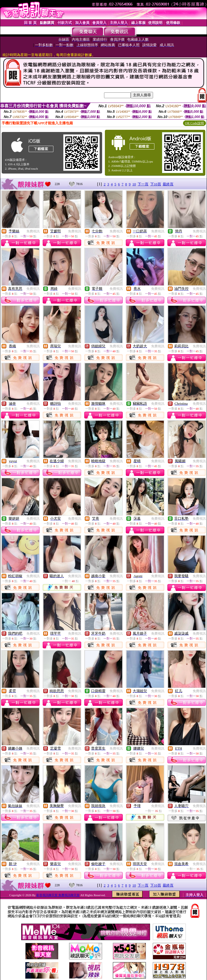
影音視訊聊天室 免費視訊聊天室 (58, 895)
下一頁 (143, 184)
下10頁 (156, 184)
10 (134, 184)
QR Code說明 (194, 123)
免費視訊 (33, 231)
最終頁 (168, 184)
